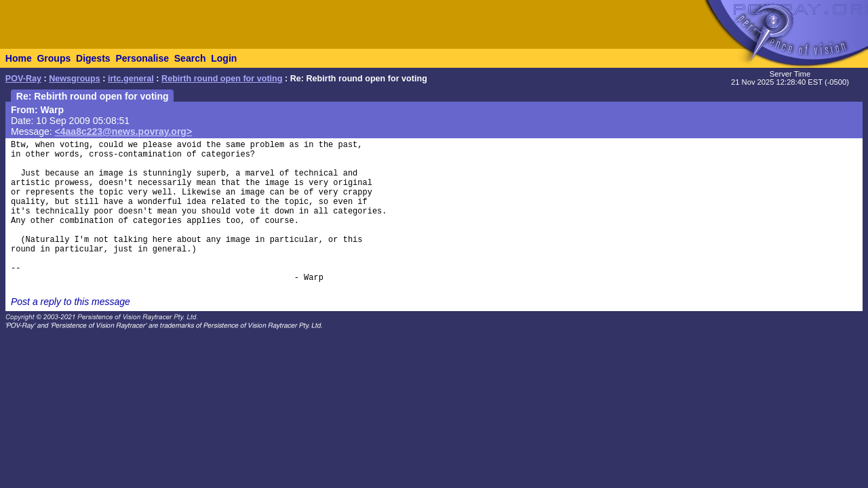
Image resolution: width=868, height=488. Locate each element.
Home (19, 58)
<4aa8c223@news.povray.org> (124, 131)
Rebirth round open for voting (222, 79)
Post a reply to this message (71, 302)
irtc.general (131, 79)
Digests (93, 58)
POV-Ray (23, 79)
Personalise (142, 58)
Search (190, 58)
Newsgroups (75, 79)
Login (224, 58)
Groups (54, 58)
